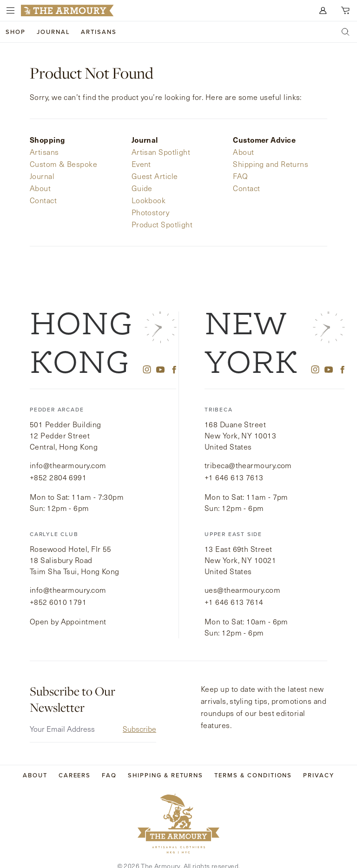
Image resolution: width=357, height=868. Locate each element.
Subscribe (139, 715)
